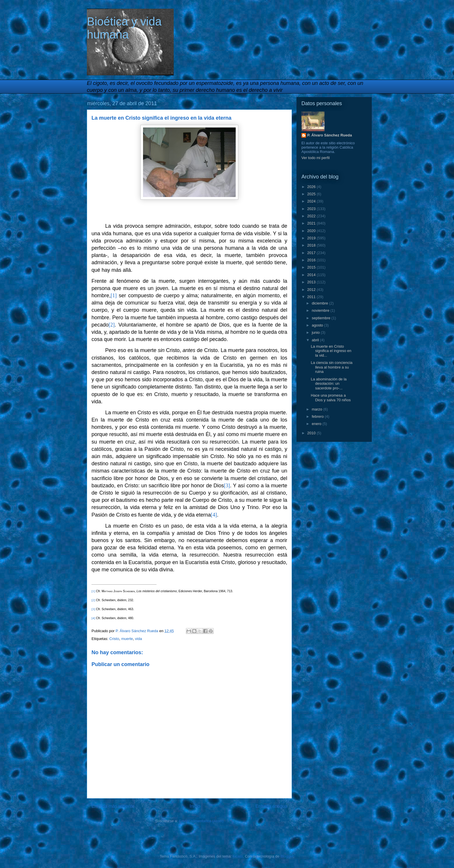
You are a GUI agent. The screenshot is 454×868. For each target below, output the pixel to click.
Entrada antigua (271, 806)
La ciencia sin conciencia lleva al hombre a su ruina (332, 367)
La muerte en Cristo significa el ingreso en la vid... (331, 351)
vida (138, 639)
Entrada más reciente (113, 806)
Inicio (195, 806)
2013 (312, 282)
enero (317, 424)
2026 (312, 187)
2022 (312, 216)
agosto (318, 325)
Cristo (114, 639)
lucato (238, 856)
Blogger (287, 856)
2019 (312, 238)
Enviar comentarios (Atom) (201, 821)
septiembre (322, 318)
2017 (312, 253)
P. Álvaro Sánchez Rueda (329, 135)
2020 (312, 231)
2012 (312, 290)
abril (316, 340)
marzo (318, 409)
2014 (312, 275)
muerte (127, 639)
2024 (312, 201)
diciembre (321, 303)
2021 (312, 223)
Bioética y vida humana (124, 28)
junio (316, 332)
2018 (312, 245)
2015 (312, 267)
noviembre (321, 310)
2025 (312, 194)
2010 (312, 433)
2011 (312, 297)
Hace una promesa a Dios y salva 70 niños (331, 398)
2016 (312, 260)
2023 (312, 209)
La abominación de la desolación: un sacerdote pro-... (329, 384)
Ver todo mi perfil (316, 158)
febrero (318, 416)
